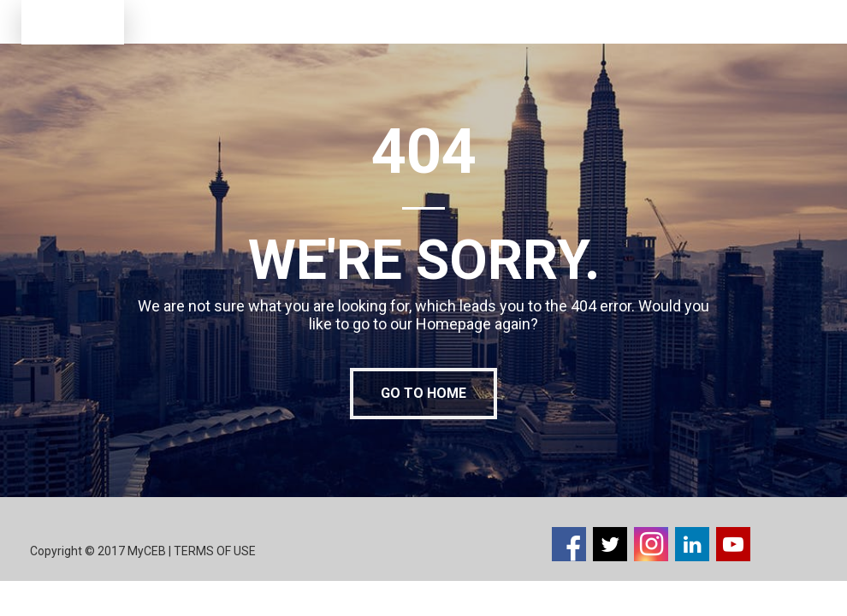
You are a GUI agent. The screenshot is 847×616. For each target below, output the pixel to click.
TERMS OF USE (216, 551)
